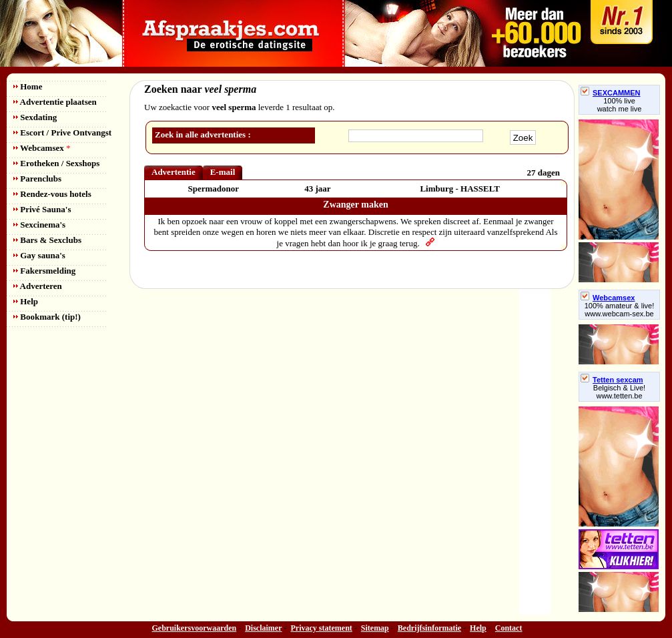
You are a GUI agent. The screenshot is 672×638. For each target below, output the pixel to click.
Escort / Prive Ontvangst (62, 132)
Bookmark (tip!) (47, 317)
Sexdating (35, 117)
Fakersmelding (44, 271)
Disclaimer (263, 628)
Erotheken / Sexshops (56, 163)
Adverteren (38, 286)
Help (26, 301)
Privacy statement (322, 628)
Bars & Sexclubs (47, 240)
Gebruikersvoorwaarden (195, 628)
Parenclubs (37, 179)
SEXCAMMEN (611, 93)
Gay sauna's (39, 255)
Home (28, 86)
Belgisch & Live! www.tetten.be (619, 392)
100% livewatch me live (620, 105)
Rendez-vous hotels (52, 194)
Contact (509, 628)
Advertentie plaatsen (55, 102)
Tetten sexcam (612, 380)
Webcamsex (42, 148)
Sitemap (375, 628)
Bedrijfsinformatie (429, 628)
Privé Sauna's (42, 209)
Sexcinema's (39, 225)
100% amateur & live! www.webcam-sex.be (620, 310)
